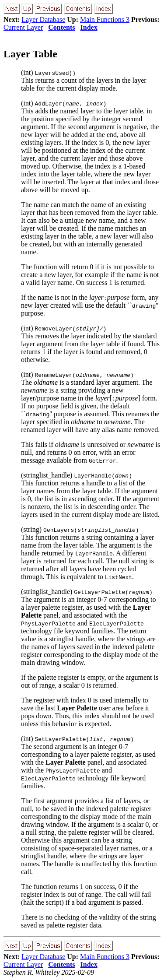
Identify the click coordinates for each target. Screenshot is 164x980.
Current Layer (23, 27)
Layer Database (43, 19)
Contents (61, 27)
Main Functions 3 (105, 19)
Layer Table (30, 54)
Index (89, 27)
